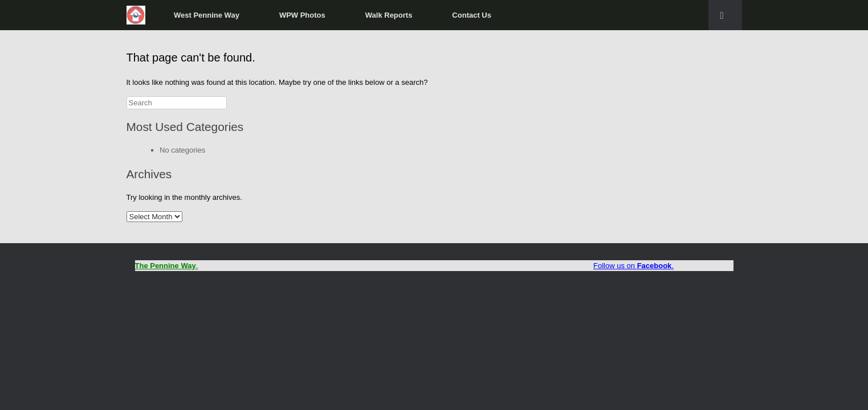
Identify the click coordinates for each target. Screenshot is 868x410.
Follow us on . (633, 266)
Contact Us (472, 15)
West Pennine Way (207, 15)
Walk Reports (389, 15)
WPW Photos (302, 15)
